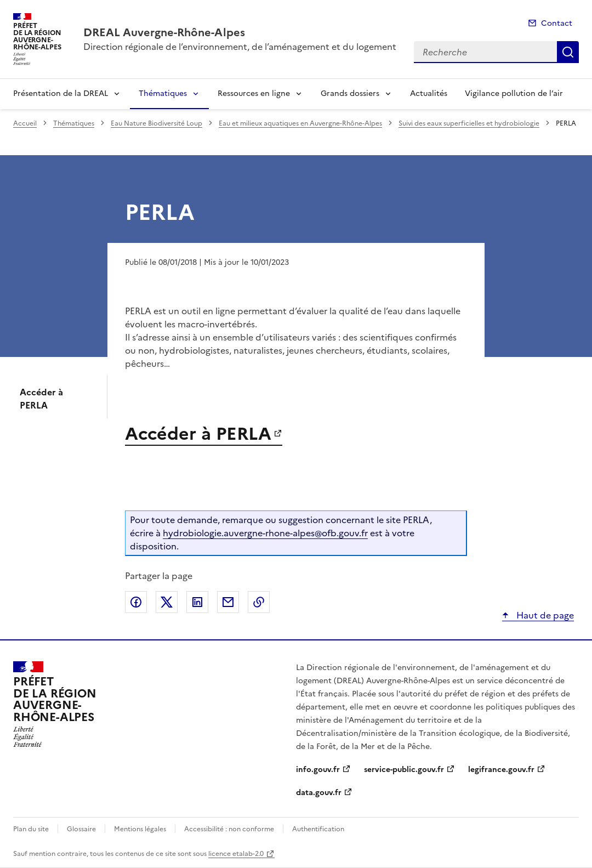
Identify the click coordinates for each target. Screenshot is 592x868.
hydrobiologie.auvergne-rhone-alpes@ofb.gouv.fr (265, 533)
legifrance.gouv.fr (501, 770)
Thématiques (163, 93)
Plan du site (31, 829)
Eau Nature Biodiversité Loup (156, 123)
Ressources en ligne (254, 93)
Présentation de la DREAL (61, 93)
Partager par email (228, 602)
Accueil (25, 123)
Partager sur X (167, 602)
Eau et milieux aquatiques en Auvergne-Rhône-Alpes (300, 123)
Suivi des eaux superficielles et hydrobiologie (469, 123)
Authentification (318, 829)
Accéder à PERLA (41, 399)
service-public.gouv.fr (404, 770)
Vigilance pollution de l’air (514, 93)
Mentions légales (140, 829)
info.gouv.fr (318, 770)
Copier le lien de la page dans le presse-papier (259, 602)
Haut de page (544, 615)
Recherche (568, 52)
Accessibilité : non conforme (229, 829)
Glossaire (81, 829)
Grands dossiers (350, 93)
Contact (557, 23)
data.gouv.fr (319, 793)
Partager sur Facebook (136, 602)
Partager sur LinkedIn (197, 602)
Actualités (429, 93)
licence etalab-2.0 (236, 854)
